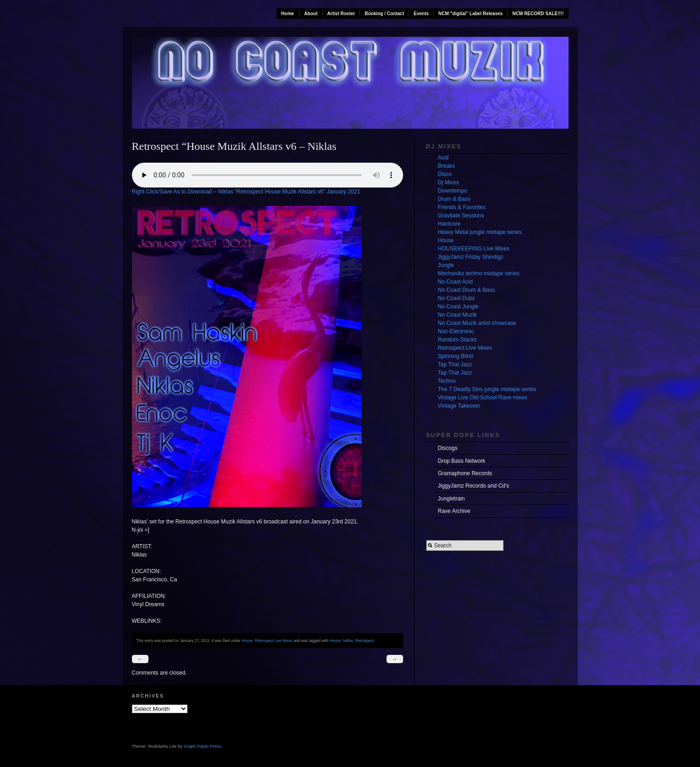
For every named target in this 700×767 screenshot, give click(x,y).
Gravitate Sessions (461, 216)
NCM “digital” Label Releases (471, 14)
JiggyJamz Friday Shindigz (471, 257)
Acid (443, 158)
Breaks (447, 166)
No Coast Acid (455, 282)
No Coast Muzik (458, 315)
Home (288, 14)
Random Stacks (458, 340)
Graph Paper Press (203, 746)
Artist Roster (341, 14)
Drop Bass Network (462, 461)
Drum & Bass (454, 199)
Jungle (446, 265)
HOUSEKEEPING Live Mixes (474, 249)
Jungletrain (452, 499)
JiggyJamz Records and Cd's (474, 486)
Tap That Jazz (455, 364)
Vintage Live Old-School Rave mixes (483, 398)
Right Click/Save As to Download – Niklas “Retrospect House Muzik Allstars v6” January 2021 (246, 192)
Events (421, 14)
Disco (445, 174)
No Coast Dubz (457, 298)
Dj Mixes (449, 182)
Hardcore (449, 224)
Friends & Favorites (462, 207)
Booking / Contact (384, 14)
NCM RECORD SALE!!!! (538, 14)
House (247, 641)
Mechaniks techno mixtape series (479, 273)
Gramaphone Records (465, 473)
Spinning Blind (456, 356)
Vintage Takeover (459, 406)
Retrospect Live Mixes (273, 641)
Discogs (448, 448)
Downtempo (453, 191)
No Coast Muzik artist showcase (477, 323)
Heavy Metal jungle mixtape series (480, 232)
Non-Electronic (456, 331)
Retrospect (364, 641)
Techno (447, 381)
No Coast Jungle (458, 307)
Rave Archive (454, 511)
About (311, 14)
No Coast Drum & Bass (467, 290)
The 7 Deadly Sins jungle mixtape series (487, 389)
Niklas (348, 641)
